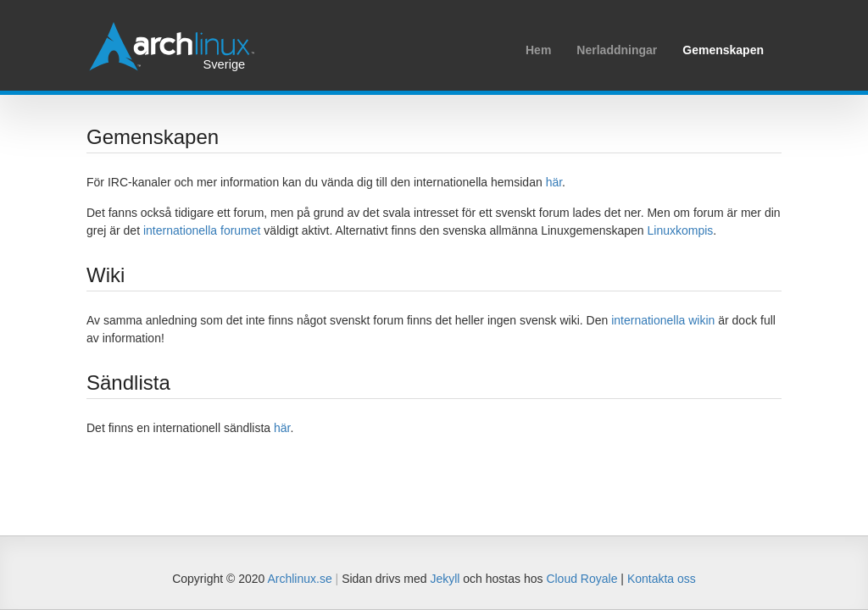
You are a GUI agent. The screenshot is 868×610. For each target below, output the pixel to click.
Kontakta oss (662, 579)
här (554, 182)
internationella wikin (663, 320)
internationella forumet (202, 230)
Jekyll (445, 579)
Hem (538, 50)
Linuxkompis (681, 230)
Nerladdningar (617, 50)
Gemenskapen (723, 50)
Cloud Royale (581, 579)
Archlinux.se (299, 579)
